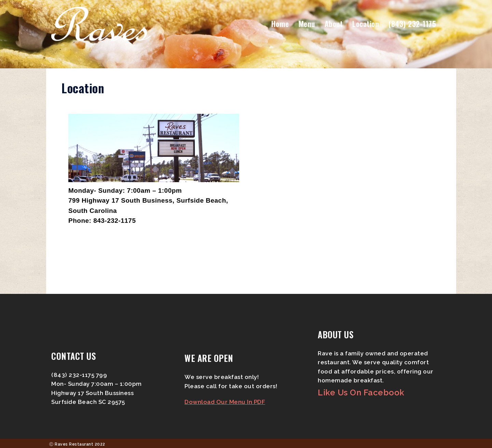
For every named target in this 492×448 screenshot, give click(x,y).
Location (366, 24)
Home (280, 24)
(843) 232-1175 (412, 24)
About (334, 24)
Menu (307, 24)
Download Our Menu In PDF (225, 402)
